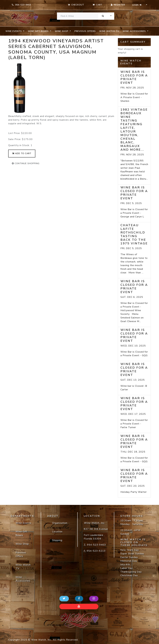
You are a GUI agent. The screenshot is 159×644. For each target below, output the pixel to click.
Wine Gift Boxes (21, 533)
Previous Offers (85, 31)
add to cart (22, 153)
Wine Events (23, 523)
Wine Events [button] (14, 31)
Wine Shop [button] (62, 31)
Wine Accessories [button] (135, 31)
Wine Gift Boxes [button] (39, 31)
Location (57, 532)
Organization (60, 523)
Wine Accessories (23, 579)
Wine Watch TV (109, 31)
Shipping (57, 540)
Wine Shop (22, 544)
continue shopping (26, 163)
